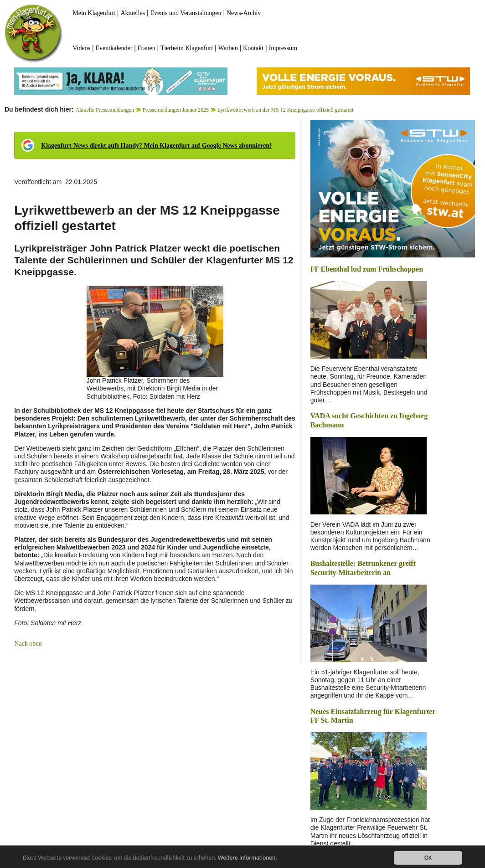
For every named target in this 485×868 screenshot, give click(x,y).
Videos (81, 48)
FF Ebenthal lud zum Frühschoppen (367, 269)
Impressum (283, 48)
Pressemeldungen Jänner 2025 (176, 110)
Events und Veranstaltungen (186, 13)
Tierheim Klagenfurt (187, 48)
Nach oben (28, 644)
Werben (228, 48)
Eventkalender (114, 48)
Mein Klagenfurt (94, 13)
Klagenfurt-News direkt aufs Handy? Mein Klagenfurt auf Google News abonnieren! (156, 146)
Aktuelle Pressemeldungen (105, 110)
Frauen (147, 48)
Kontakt (253, 48)
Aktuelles (133, 13)
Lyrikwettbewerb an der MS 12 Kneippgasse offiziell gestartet (286, 110)
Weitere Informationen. (248, 860)
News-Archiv (244, 13)
